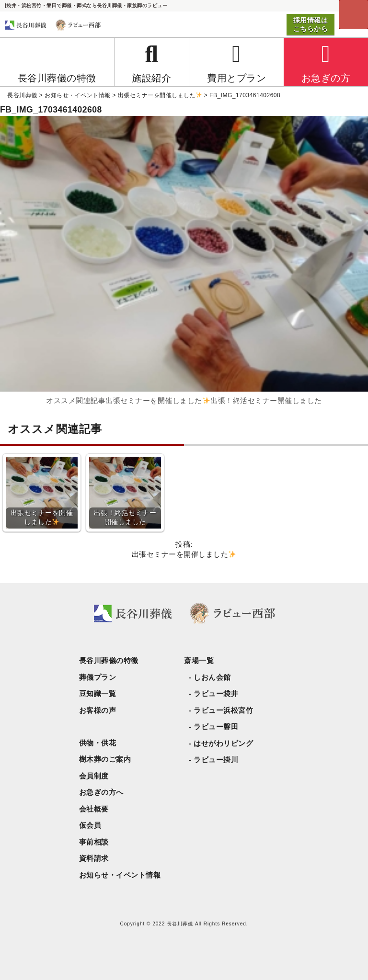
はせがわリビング (223, 743)
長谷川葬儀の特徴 (109, 660)
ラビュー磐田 (216, 727)
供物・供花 (98, 743)
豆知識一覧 (98, 693)
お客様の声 (98, 710)
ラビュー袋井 (216, 693)
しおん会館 (212, 677)
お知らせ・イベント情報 (120, 875)
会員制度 (94, 776)
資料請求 (94, 858)
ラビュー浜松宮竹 (223, 710)
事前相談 (94, 842)
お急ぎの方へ (101, 792)
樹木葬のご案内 (105, 759)
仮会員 (90, 825)
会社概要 (94, 809)
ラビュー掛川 (216, 760)
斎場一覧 (199, 660)
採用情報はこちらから (311, 24)
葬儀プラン (98, 677)
